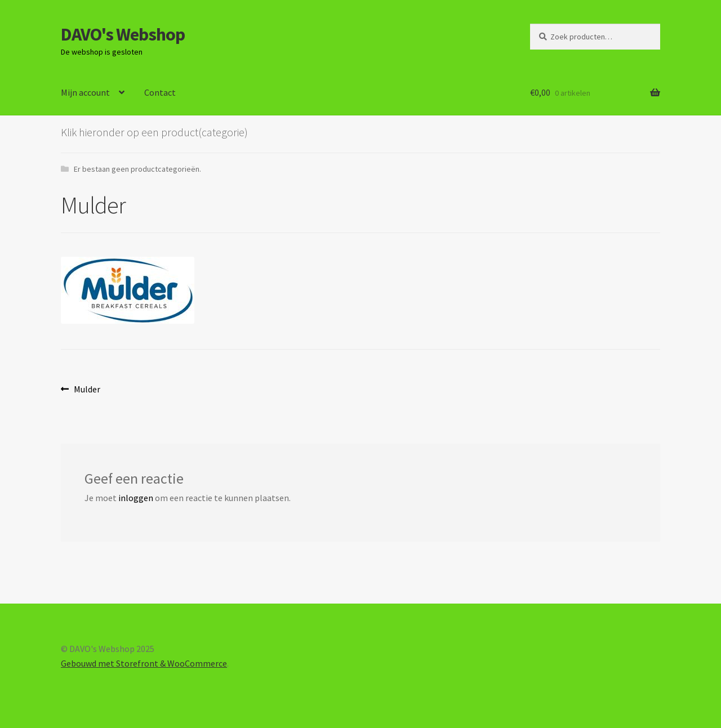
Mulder (87, 390)
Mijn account (85, 92)
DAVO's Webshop (123, 34)
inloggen (136, 498)
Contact (160, 92)
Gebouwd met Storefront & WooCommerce (144, 663)
